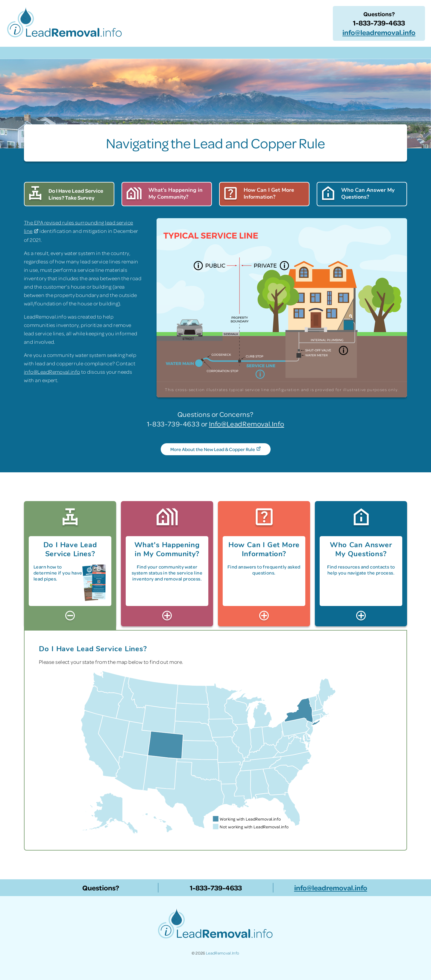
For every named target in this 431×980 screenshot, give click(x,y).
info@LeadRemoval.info (52, 372)
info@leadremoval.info (379, 32)
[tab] (70, 563)
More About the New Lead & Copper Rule (215, 450)
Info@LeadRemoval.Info (247, 424)
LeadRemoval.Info (223, 953)
